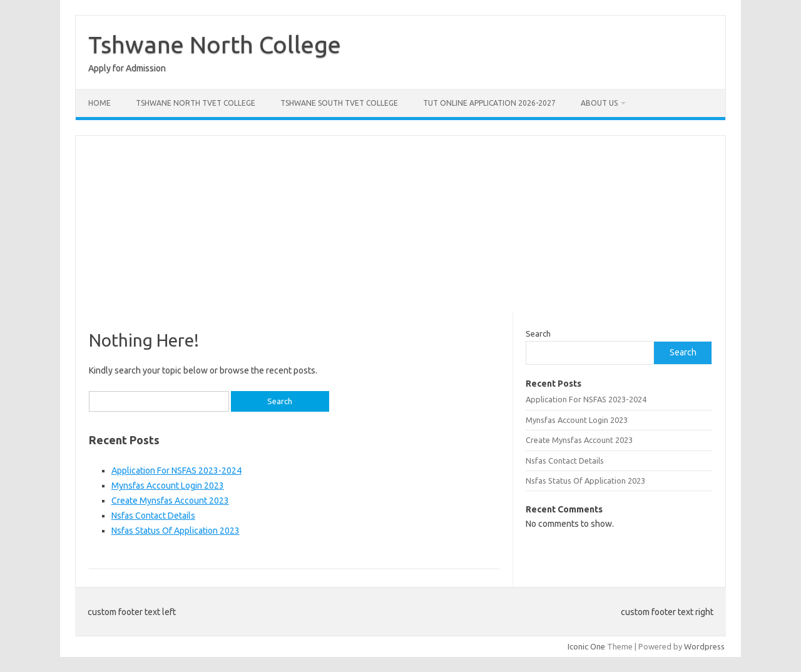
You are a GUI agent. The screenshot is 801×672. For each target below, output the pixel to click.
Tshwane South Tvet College (339, 103)
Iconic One (586, 646)
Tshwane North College (215, 44)
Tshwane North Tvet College (196, 103)
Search (538, 333)
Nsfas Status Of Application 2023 (176, 531)
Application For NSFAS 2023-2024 (176, 471)
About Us (599, 103)
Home (99, 103)
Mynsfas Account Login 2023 (168, 486)
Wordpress (704, 646)
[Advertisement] (400, 223)
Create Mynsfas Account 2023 (170, 501)
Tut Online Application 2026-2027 (489, 103)
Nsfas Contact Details (153, 516)
